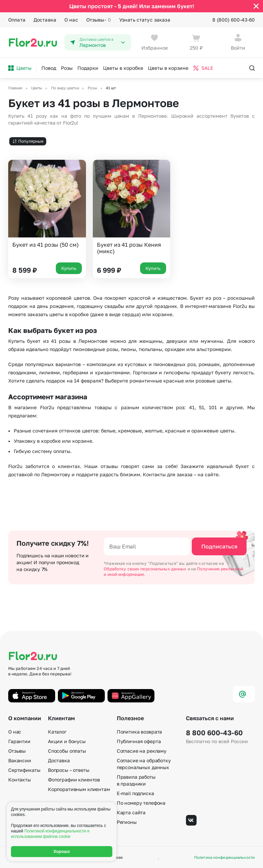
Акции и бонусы (67, 741)
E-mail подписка (135, 793)
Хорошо (62, 852)
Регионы (127, 822)
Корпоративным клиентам (79, 789)
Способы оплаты (67, 750)
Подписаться (219, 546)
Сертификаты (24, 770)
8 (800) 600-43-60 (234, 20)
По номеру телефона (141, 802)
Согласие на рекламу (142, 750)
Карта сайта (131, 812)
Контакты (20, 779)
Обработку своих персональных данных (146, 569)
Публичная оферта (139, 741)
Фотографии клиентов (74, 779)
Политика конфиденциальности (224, 857)
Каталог (57, 731)
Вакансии (20, 760)
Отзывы (99, 20)
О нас (71, 20)
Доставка (45, 20)
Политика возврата (140, 731)
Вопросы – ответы (69, 770)
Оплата (17, 20)
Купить (69, 268)
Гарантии (19, 741)
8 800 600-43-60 (214, 732)
